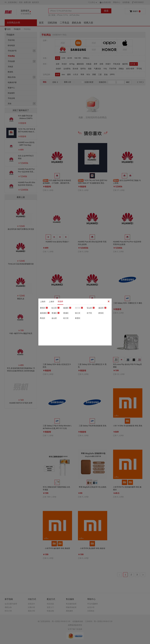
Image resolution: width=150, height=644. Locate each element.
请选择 (60, 301)
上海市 (43, 302)
